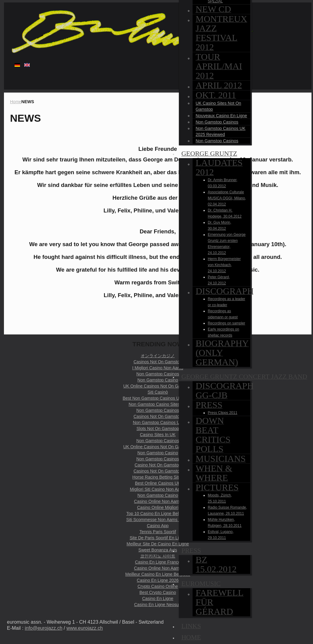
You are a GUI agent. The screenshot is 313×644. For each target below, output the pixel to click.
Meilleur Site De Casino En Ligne (158, 544)
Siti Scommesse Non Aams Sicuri (158, 520)
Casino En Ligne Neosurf (158, 605)
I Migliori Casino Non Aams (158, 368)
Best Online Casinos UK (158, 483)
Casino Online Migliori (158, 507)
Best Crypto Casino (158, 592)
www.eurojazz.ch (85, 628)
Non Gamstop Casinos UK (158, 422)
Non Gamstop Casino (158, 380)
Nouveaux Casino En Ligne (221, 116)
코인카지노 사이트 (158, 556)
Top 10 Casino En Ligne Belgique (158, 514)
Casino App (158, 526)
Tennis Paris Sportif (158, 532)
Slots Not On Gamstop (158, 429)
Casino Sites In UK (158, 435)
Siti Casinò (158, 392)
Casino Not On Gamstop (158, 465)
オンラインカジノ (158, 356)
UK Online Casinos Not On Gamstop (158, 386)
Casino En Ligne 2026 (158, 580)
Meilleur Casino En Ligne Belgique (158, 574)
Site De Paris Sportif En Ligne (158, 538)
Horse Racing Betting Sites (158, 477)
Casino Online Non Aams (158, 501)
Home (16, 102)
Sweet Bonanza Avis (158, 550)
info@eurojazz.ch (44, 628)
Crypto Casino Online (158, 586)
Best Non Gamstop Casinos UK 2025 (158, 398)
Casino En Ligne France (158, 562)
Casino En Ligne (158, 598)
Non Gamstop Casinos (217, 122)
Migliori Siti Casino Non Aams (158, 489)
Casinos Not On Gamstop (158, 362)
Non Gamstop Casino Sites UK (158, 404)
